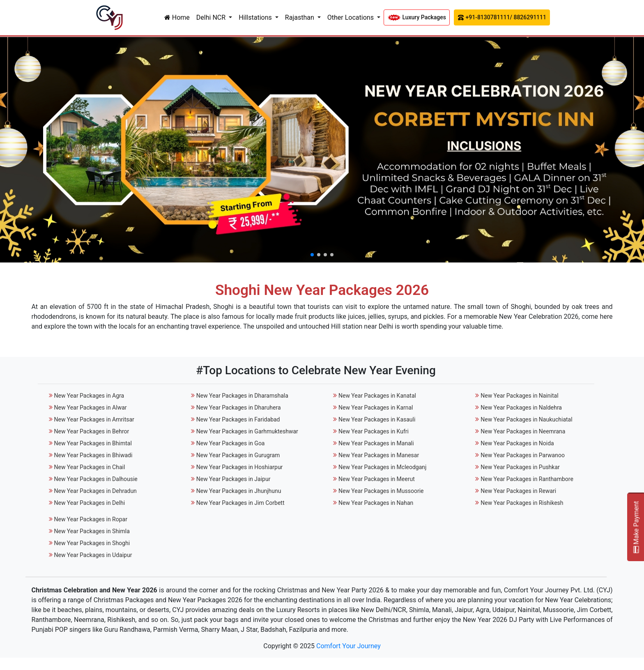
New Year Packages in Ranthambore (527, 479)
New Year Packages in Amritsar (94, 419)
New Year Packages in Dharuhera (239, 408)
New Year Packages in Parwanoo (523, 455)
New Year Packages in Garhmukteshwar (247, 431)
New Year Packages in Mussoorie (381, 491)
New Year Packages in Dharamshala (242, 396)
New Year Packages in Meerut (377, 479)
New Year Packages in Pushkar (520, 467)
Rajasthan (300, 17)
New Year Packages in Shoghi (92, 543)
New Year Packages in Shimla (92, 531)
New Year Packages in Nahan (376, 503)
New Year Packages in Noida (517, 443)
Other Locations (351, 17)
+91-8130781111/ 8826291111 (502, 17)
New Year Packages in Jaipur (233, 479)
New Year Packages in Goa (231, 443)
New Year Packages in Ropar (90, 519)
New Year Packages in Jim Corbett (240, 503)
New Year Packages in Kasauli (377, 419)
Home (177, 17)
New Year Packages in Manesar (379, 455)
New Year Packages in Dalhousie (95, 479)
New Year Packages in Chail (89, 467)
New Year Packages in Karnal (376, 408)
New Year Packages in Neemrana (523, 431)
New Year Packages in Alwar (90, 408)
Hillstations (256, 17)
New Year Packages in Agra (89, 396)
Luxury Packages (417, 17)
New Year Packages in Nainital (519, 396)
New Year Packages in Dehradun (95, 491)
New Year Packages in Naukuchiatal (526, 419)
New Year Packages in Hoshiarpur (240, 467)
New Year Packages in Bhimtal (93, 443)
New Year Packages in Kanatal (377, 396)
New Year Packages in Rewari (518, 491)
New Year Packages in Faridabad (238, 419)
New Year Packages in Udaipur (93, 555)
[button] (312, 255)
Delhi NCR (212, 17)
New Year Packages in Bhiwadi (93, 455)
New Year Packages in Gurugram (238, 455)
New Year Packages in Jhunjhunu (239, 491)
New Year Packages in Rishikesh (522, 503)
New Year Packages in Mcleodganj (382, 467)
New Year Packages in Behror (91, 431)
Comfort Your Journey (348, 646)
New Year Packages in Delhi (89, 503)
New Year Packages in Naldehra (521, 408)
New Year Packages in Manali (376, 443)
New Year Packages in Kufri (374, 431)
